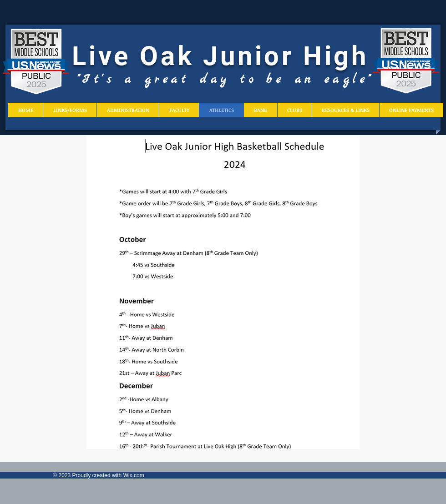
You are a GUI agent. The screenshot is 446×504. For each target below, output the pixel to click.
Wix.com (134, 475)
